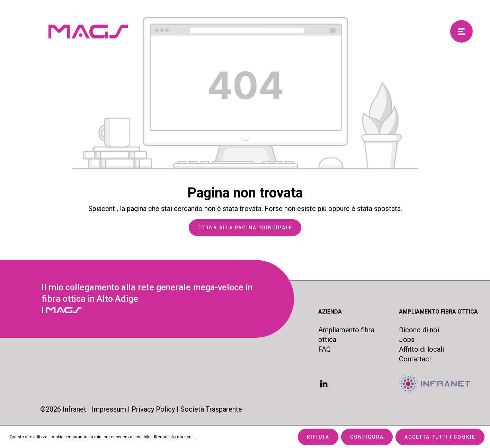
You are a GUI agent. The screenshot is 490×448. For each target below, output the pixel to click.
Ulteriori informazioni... (174, 437)
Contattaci (415, 359)
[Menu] (461, 31)
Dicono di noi (419, 330)
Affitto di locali (421, 349)
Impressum (109, 409)
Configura (367, 437)
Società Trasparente (211, 409)
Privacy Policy (153, 409)
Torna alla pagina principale (245, 228)
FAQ (324, 349)
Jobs (407, 340)
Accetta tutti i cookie (440, 437)
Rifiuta (318, 437)
